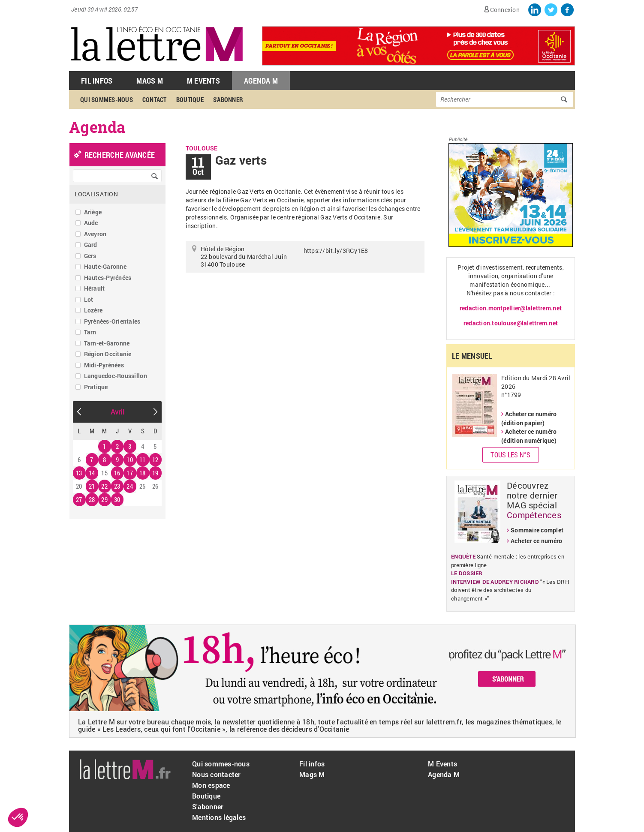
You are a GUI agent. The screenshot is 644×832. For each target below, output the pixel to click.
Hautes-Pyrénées (108, 278)
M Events (203, 81)
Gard (91, 245)
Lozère (93, 310)
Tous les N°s (510, 455)
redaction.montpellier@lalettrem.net (511, 308)
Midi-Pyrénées (104, 365)
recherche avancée (120, 155)
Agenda (97, 127)
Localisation (96, 194)
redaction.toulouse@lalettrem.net (511, 323)
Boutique (190, 99)
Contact (155, 99)
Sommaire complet (537, 530)
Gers (90, 256)
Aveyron (95, 234)
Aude (91, 223)
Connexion (505, 10)
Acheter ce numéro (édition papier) (529, 418)
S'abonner (228, 99)
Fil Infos (97, 81)
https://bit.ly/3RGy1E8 (336, 251)
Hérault (95, 288)
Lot (89, 299)
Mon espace (211, 785)
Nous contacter (217, 774)
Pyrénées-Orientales (112, 321)
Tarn (90, 332)
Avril (117, 412)
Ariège (93, 212)
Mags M (150, 81)
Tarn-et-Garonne (107, 343)
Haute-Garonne (105, 266)
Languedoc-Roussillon (116, 376)
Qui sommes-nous (107, 99)
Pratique (96, 387)
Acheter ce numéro (536, 541)
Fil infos (312, 764)
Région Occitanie (108, 354)
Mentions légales (219, 817)
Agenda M (261, 81)
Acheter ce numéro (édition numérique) (529, 436)
